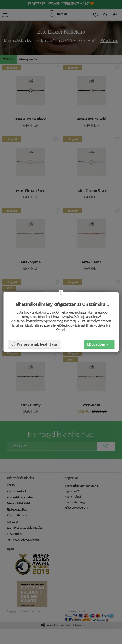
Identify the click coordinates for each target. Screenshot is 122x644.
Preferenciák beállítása (34, 344)
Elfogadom (99, 344)
